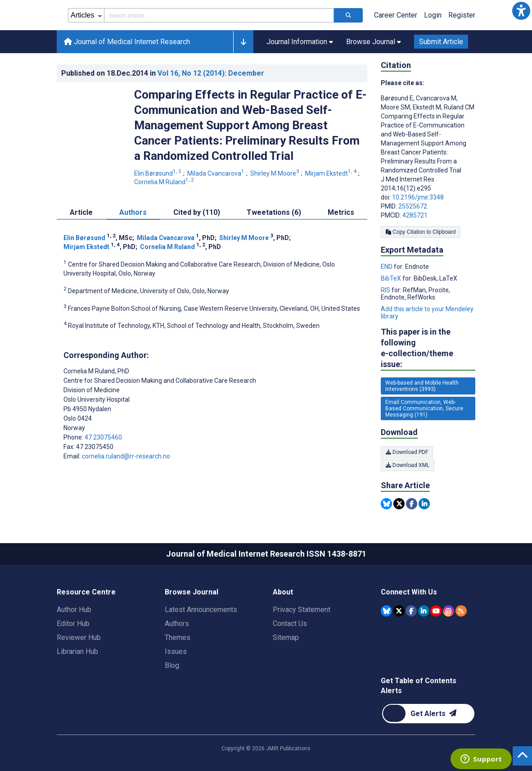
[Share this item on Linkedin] (424, 504)
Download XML (408, 465)
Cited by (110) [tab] (197, 212)
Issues (176, 651)
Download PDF (407, 452)
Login (433, 15)
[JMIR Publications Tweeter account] (399, 611)
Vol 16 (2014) (211, 73)
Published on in (163, 73)
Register (462, 15)
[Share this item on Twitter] (399, 504)
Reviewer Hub (79, 637)
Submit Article (441, 42)
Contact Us (290, 624)
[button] (521, 11)
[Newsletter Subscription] (428, 714)
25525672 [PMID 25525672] (413, 206)
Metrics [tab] (341, 212)
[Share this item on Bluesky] (386, 504)
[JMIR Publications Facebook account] (411, 611)
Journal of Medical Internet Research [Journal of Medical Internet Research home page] (127, 42)
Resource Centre (86, 592)
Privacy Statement (302, 610)
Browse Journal (192, 592)
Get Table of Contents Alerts (419, 686)
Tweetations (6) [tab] (274, 212)
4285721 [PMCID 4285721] (415, 215)
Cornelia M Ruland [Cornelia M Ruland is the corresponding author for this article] (96, 371)
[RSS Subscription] (461, 611)
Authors (177, 624)
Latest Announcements (201, 610)
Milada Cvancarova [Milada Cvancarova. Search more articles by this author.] (216, 173)
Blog (172, 665)
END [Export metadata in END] (387, 267)
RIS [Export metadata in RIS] (386, 290)
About (283, 592)
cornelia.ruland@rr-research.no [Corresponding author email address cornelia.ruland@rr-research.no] (126, 456)
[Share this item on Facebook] (412, 504)
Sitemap (286, 637)
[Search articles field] (219, 15)
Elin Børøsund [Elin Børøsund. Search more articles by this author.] (158, 173)
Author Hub (74, 610)
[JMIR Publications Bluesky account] (386, 611)
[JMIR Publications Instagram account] (449, 611)
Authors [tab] (133, 212)
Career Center (396, 15)
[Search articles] (348, 15)
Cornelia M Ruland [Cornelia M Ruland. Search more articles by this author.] (165, 182)
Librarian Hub (77, 651)
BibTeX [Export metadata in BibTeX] (392, 278)
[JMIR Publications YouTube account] (436, 611)
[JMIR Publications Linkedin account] (424, 611)
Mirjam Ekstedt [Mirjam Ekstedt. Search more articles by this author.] (331, 173)
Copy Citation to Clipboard (421, 232)
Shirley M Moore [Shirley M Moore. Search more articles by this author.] (275, 173)
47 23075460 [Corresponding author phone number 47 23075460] (103, 437)
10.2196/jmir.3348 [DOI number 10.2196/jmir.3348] (418, 197)
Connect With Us (409, 592)
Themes (178, 637)
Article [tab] (81, 212)
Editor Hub (73, 624)
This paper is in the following (428, 348)
